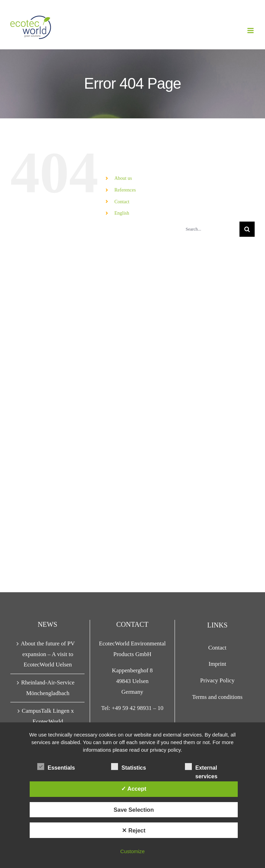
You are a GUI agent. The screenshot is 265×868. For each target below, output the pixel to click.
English (122, 213)
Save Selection (134, 810)
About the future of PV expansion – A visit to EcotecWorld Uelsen (48, 654)
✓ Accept (134, 789)
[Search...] (210, 229)
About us (123, 178)
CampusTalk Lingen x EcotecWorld (48, 716)
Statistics (129, 767)
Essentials (56, 767)
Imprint (217, 664)
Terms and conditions (217, 697)
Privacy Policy (217, 680)
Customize (133, 851)
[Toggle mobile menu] (251, 31)
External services (201, 768)
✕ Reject (134, 830)
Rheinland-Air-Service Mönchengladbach (48, 688)
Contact (122, 202)
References (125, 190)
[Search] (247, 229)
